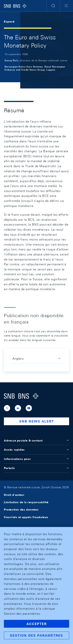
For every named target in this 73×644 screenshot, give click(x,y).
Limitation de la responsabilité (26, 502)
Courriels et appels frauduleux (26, 517)
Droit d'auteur (14, 495)
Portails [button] (36, 468)
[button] (53, 6)
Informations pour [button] (36, 459)
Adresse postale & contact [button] (36, 441)
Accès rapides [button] (36, 450)
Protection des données (21, 510)
